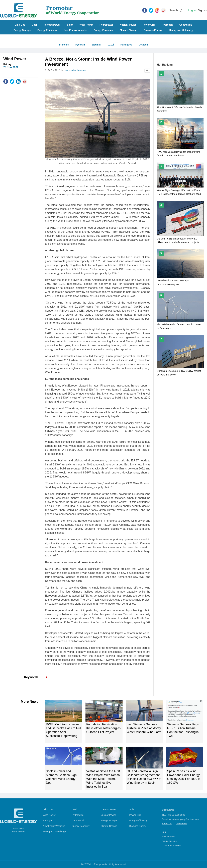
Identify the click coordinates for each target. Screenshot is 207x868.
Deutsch (143, 45)
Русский (80, 45)
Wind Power (86, 25)
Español (96, 45)
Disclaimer (181, 824)
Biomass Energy (153, 30)
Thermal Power (52, 25)
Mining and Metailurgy (181, 30)
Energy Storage (22, 30)
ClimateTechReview (171, 845)
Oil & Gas (20, 25)
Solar (70, 25)
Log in (192, 10)
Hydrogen (167, 25)
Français (64, 45)
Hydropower (106, 25)
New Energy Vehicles (75, 30)
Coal (34, 25)
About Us (167, 824)
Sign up (202, 10)
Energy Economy (103, 30)
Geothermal (186, 25)
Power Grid (149, 25)
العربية (111, 45)
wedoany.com (169, 837)
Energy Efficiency (47, 30)
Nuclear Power (128, 25)
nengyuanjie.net (170, 841)
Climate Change (128, 30)
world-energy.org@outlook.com (184, 819)
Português (126, 45)
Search (174, 10)
